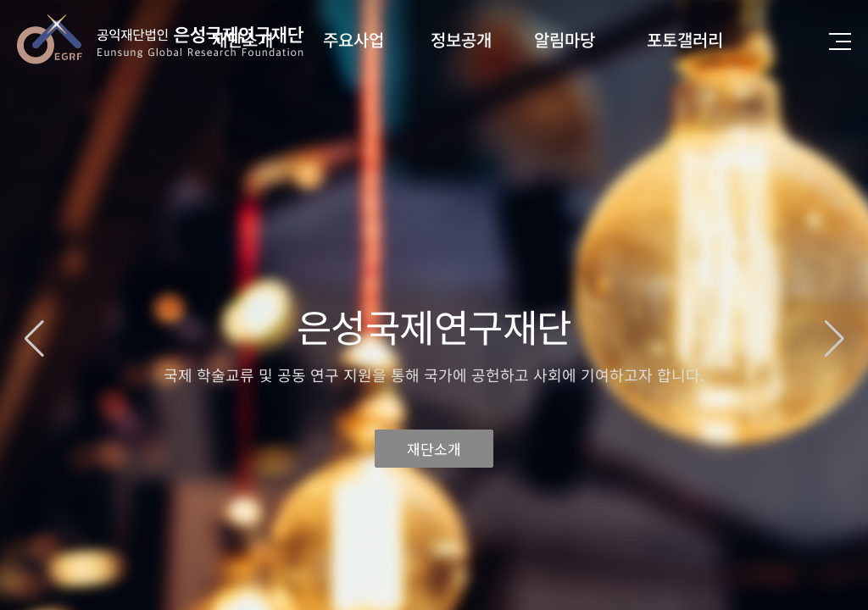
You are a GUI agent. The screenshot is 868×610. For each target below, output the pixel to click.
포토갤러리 (685, 39)
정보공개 (461, 39)
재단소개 (434, 444)
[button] (834, 339)
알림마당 (565, 39)
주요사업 (353, 39)
